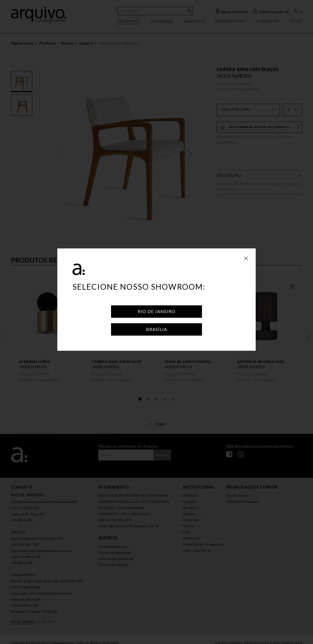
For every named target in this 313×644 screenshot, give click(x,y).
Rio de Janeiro (157, 311)
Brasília (157, 329)
